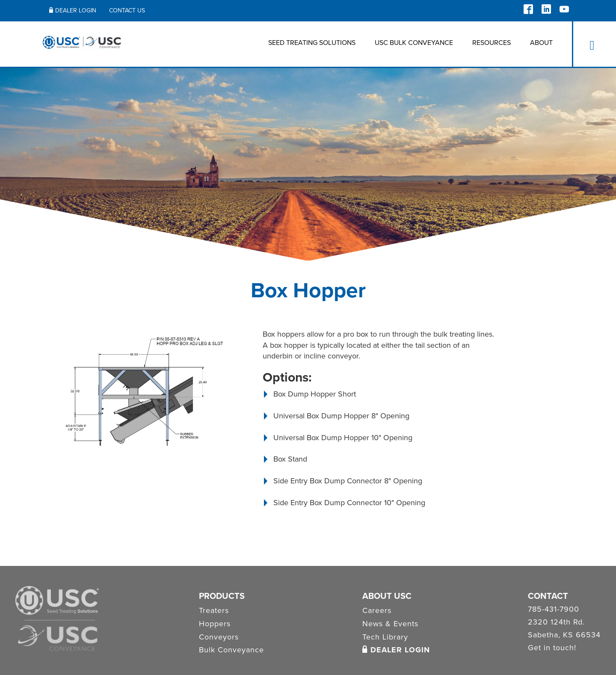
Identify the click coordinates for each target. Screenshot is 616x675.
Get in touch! (552, 648)
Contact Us (127, 10)
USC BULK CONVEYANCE (414, 43)
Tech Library (385, 637)
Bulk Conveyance (231, 650)
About (541, 43)
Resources (492, 43)
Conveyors (219, 637)
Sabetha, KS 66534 (564, 635)
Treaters (214, 610)
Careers (377, 610)
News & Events (390, 624)
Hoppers (215, 624)
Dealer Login (73, 10)
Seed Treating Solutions (312, 43)
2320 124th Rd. (556, 622)
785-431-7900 (554, 610)
